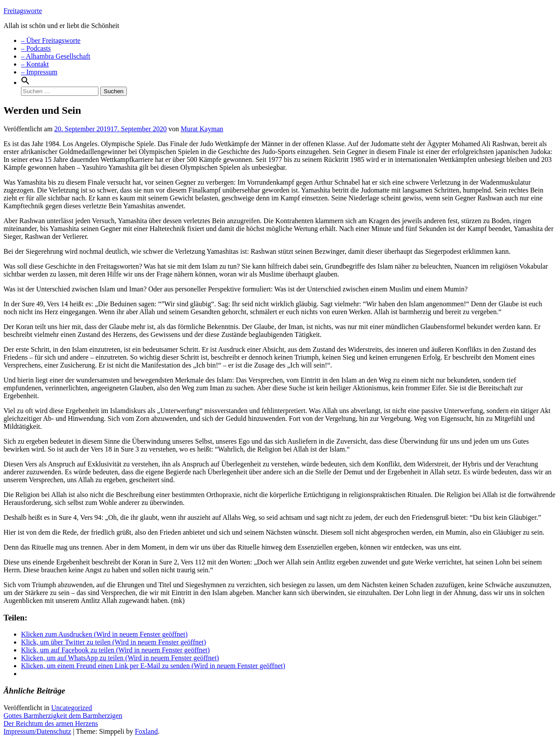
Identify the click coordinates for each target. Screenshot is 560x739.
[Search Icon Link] (25, 82)
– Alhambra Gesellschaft (56, 56)
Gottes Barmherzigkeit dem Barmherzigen (63, 716)
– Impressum (39, 72)
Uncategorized (72, 708)
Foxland (146, 731)
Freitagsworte (23, 11)
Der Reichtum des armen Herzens (51, 723)
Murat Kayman (202, 129)
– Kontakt (35, 64)
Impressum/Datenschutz (37, 731)
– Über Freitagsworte (51, 40)
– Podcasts (36, 48)
